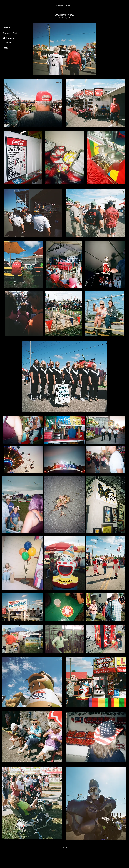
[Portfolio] (7, 28)
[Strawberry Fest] (11, 33)
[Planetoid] (8, 43)
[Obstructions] (9, 38)
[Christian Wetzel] (64, 5)
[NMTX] (8, 48)
